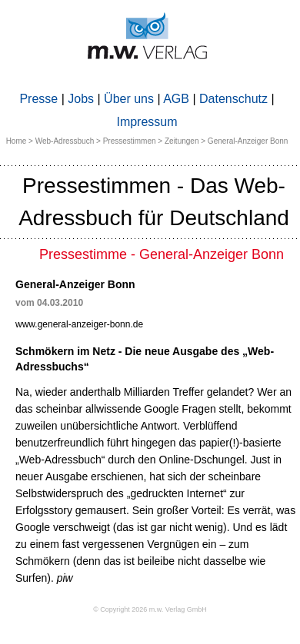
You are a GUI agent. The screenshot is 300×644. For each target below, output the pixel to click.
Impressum (147, 122)
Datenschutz (233, 99)
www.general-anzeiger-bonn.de (79, 324)
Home (17, 141)
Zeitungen (182, 141)
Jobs (81, 99)
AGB (176, 99)
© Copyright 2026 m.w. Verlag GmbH (150, 609)
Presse (38, 99)
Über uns (129, 99)
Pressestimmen (130, 141)
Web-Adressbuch (65, 141)
